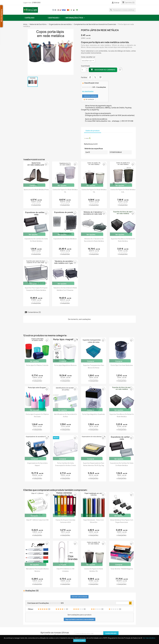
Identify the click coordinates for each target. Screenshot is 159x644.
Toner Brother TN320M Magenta (122, 569)
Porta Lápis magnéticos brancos (65, 365)
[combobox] (122, 10)
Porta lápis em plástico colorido (37, 365)
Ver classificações (88, 91)
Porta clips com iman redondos (122, 365)
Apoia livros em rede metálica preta (36, 190)
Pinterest (100, 77)
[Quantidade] (83, 70)
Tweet (95, 77)
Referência (88, 144)
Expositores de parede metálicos (65, 239)
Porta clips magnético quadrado (94, 414)
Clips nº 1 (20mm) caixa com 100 (37, 520)
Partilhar (90, 77)
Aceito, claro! (79, 640)
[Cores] (88, 61)
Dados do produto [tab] (93, 131)
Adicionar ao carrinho (103, 70)
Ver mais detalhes (149, 638)
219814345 (36, 3)
